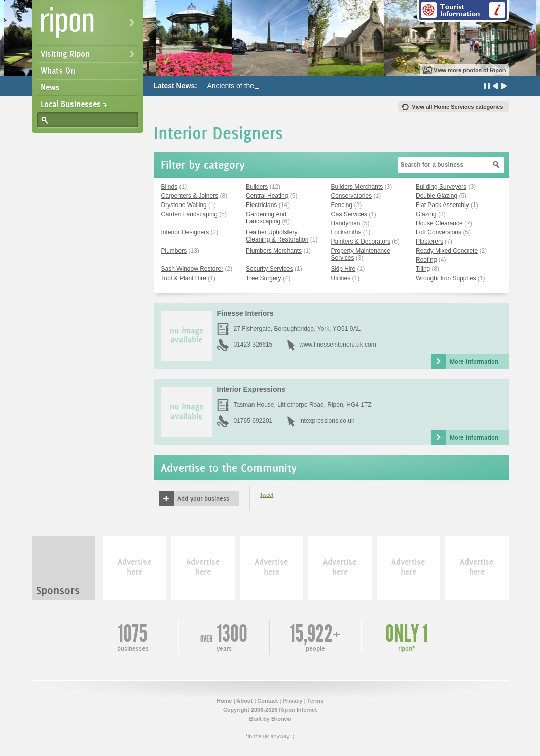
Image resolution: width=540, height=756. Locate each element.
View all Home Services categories (457, 107)
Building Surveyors (441, 187)
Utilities (341, 278)
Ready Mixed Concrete (447, 251)
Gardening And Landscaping (266, 218)
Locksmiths (346, 232)
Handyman (346, 223)
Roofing (426, 260)
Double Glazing (437, 196)
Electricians (261, 205)
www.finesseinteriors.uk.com (337, 345)
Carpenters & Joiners (190, 196)
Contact (267, 701)
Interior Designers (185, 232)
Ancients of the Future (242, 86)
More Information (474, 361)
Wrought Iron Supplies (446, 278)
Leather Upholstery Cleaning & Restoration (277, 236)
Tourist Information (463, 11)
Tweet (267, 495)
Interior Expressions (251, 389)
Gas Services (349, 214)
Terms (315, 701)
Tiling (423, 269)
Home (224, 701)
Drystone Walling (184, 205)
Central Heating (267, 196)
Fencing (342, 205)
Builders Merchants (357, 187)
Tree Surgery (264, 278)
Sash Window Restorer (192, 269)
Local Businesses (71, 104)
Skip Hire (344, 269)
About (244, 701)
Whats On (58, 71)
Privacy (292, 701)
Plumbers (174, 251)
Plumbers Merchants (274, 251)
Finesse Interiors (245, 313)
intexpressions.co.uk (327, 421)
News (50, 87)
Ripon (90, 26)
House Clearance (439, 223)
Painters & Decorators (361, 242)
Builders (257, 187)
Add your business (203, 498)
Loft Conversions (439, 232)
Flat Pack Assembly (442, 205)
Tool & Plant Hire (184, 278)
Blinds (170, 187)
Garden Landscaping (189, 214)
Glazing (426, 214)
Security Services (269, 269)
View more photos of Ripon (470, 70)
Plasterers (429, 242)
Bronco (281, 719)
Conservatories (352, 196)
